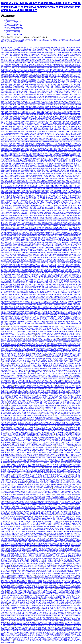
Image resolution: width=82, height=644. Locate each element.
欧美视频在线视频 (26, 516)
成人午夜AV (36, 538)
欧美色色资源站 (11, 612)
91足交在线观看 (42, 612)
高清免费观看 (69, 264)
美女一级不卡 (31, 442)
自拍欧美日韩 (23, 113)
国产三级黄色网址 (30, 259)
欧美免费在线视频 (39, 380)
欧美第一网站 (9, 101)
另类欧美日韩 (66, 538)
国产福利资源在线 (69, 49)
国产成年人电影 (52, 121)
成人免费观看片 (50, 555)
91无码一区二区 (63, 345)
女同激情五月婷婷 (64, 466)
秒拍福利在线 (75, 219)
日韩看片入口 (9, 474)
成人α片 (37, 568)
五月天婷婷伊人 (60, 263)
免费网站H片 (5, 446)
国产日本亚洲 (18, 258)
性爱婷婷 (19, 449)
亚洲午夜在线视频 (31, 283)
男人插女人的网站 (75, 247)
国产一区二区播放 (66, 281)
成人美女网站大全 (46, 71)
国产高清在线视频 (50, 163)
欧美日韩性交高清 (61, 424)
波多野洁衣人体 (49, 407)
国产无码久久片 (17, 268)
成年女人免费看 (12, 103)
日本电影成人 (9, 363)
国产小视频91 (14, 632)
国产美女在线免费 (66, 145)
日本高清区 (33, 384)
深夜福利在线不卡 (20, 219)
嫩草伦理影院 (51, 446)
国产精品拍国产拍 (57, 468)
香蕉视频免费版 (11, 251)
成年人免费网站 (67, 528)
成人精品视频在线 (23, 210)
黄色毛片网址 (20, 126)
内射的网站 (51, 331)
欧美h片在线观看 (62, 197)
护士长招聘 (77, 621)
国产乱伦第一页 (47, 575)
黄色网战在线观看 (40, 500)
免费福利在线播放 (16, 71)
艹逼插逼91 (31, 555)
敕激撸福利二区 (43, 135)
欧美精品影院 (7, 68)
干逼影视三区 (29, 148)
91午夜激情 (40, 521)
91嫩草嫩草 (73, 399)
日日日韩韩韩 (63, 370)
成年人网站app (69, 451)
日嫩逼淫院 (70, 595)
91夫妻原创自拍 (29, 106)
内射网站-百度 (65, 560)
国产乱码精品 (52, 216)
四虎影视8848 (47, 641)
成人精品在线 (57, 530)
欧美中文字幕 (20, 360)
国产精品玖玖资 (70, 495)
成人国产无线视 (28, 251)
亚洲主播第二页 (40, 632)
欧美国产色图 (61, 227)
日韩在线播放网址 (13, 501)
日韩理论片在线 (29, 352)
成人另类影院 (41, 495)
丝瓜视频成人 (20, 288)
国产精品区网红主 (76, 58)
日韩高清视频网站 (65, 611)
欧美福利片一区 (16, 236)
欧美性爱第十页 (66, 108)
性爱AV (22, 574)
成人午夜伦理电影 (40, 103)
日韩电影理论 (5, 619)
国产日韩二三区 (15, 135)
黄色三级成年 (54, 338)
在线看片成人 (59, 100)
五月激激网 (7, 631)
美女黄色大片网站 (47, 579)
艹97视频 (74, 619)
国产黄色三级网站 (50, 508)
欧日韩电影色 (29, 168)
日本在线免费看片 (74, 469)
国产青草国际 (15, 54)
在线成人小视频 (7, 261)
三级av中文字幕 (8, 179)
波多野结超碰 (4, 74)
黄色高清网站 (53, 237)
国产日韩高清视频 (9, 133)
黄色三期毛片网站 (39, 389)
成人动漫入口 (76, 251)
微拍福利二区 (12, 78)
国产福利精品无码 (54, 362)
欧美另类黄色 (30, 221)
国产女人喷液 (47, 195)
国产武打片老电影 (30, 279)
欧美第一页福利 (77, 254)
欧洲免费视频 (75, 79)
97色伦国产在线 (71, 298)
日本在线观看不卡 (45, 153)
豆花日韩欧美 (25, 362)
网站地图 (20, 42)
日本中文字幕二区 (53, 91)
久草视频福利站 (70, 68)
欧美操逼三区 (17, 185)
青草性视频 (39, 590)
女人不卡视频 (66, 232)
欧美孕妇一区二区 (16, 550)
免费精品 (53, 552)
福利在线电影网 (29, 416)
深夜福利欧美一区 (73, 347)
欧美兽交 (49, 479)
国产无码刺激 (12, 464)
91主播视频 (60, 592)
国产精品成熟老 (19, 217)
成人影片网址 (68, 239)
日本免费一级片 (29, 484)
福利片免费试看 (29, 389)
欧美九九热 (62, 505)
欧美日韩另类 (19, 177)
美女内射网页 (12, 184)
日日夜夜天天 (71, 173)
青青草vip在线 (7, 414)
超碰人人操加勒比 (27, 83)
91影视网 (49, 370)
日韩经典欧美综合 (26, 115)
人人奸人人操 (75, 281)
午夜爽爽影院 (40, 600)
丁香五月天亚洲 (59, 563)
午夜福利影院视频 (27, 56)
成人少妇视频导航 (52, 81)
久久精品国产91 (19, 537)
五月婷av (61, 459)
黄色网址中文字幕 (31, 199)
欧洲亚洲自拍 (66, 155)
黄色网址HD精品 (15, 160)
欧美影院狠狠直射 (62, 506)
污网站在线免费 (48, 473)
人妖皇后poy (13, 437)
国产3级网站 (75, 458)
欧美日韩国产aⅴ (45, 399)
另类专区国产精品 (54, 288)
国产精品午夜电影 (68, 96)
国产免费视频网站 (39, 106)
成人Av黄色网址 (72, 491)
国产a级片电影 (37, 520)
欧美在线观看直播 (69, 224)
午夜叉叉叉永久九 (69, 481)
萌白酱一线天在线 (74, 226)
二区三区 (66, 407)
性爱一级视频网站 (75, 542)
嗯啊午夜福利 (34, 93)
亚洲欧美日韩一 (49, 409)
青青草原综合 (40, 113)
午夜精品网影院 (30, 436)
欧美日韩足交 (51, 486)
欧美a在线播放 (52, 118)
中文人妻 (43, 585)
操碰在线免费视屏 (11, 360)
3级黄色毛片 (13, 584)
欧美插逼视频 (76, 478)
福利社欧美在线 (46, 281)
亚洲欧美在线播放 (27, 526)
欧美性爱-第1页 (61, 47)
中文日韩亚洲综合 (25, 597)
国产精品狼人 (19, 251)
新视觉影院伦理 (60, 66)
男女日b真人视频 (29, 126)
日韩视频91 (19, 340)
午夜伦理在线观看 (75, 140)
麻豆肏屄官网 (48, 145)
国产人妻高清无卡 (56, 182)
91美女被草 (37, 390)
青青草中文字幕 (64, 158)
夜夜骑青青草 (14, 278)
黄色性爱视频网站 (23, 483)
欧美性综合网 (76, 276)
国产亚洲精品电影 (6, 142)
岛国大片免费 (65, 326)
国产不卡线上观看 (44, 210)
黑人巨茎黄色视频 (51, 199)
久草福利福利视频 (11, 495)
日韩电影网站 (68, 570)
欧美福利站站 (76, 190)
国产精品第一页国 (7, 242)
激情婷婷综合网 (41, 358)
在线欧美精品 (32, 79)
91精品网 (76, 568)
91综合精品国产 (36, 120)
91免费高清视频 (44, 147)
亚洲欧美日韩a (55, 491)
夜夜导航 (36, 627)
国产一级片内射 (47, 619)
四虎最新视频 (22, 64)
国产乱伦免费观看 (37, 138)
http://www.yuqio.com (10, 20)
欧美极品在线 (11, 471)
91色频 (5, 412)
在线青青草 (56, 330)
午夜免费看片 (48, 200)
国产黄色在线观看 (55, 400)
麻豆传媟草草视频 (6, 264)
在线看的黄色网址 (6, 562)
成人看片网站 (54, 463)
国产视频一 (20, 584)
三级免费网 (65, 469)
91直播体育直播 (52, 128)
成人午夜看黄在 (27, 281)
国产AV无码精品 (7, 175)
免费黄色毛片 (76, 236)
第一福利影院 (14, 434)
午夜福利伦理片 (66, 605)
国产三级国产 (18, 624)
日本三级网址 (63, 84)
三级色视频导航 (38, 224)
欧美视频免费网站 (42, 81)
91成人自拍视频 (5, 128)
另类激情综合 (15, 147)
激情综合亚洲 (61, 532)
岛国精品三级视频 (56, 140)
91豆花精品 (57, 560)
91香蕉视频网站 (44, 91)
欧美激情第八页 (59, 355)
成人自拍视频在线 (42, 296)
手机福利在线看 (64, 89)
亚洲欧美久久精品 (23, 446)
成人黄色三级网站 (26, 125)
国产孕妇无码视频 (23, 402)
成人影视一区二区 (26, 120)
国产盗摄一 (19, 471)
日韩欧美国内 (7, 374)
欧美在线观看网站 (30, 84)
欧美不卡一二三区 (40, 592)
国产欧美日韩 (70, 269)
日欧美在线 (7, 528)
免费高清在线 (45, 266)
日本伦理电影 (20, 180)
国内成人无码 (46, 143)
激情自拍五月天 (22, 239)
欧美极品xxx (40, 636)
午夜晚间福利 (45, 284)
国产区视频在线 (73, 214)
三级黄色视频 (14, 384)
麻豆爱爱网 (72, 557)
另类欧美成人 (70, 441)
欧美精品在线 (66, 140)
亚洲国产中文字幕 (34, 552)
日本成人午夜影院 (71, 184)
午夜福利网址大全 (11, 636)
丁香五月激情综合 (74, 229)
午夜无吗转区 (43, 550)
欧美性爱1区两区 (43, 214)
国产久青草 (55, 493)
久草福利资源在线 (72, 498)
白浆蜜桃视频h (17, 56)
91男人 (39, 605)
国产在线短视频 (20, 106)
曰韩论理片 (74, 342)
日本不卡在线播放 (42, 426)
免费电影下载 (63, 120)
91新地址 (13, 508)
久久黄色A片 (45, 379)
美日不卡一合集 (45, 400)
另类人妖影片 (6, 274)
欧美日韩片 (29, 424)
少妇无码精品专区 (41, 486)
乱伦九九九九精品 (60, 416)
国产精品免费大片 (42, 453)
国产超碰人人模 (11, 69)
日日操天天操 (61, 385)
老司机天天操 (37, 258)
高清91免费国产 (22, 256)
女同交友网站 (65, 590)
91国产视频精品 (62, 59)
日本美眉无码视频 (57, 244)
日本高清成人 (27, 291)
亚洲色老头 (33, 374)
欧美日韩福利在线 (65, 511)
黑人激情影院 (30, 547)
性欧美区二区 (39, 409)
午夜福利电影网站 (28, 528)
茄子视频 (63, 498)
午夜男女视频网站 (35, 261)
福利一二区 (59, 617)
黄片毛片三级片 (54, 392)
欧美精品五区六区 (24, 632)
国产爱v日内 (4, 379)
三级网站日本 (69, 552)
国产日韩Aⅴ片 (76, 496)
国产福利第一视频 (9, 557)
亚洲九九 (23, 345)
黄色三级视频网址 (47, 83)
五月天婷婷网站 (57, 94)
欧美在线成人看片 (73, 449)
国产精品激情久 (38, 410)
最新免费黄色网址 (63, 274)
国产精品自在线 (33, 274)
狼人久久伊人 (51, 360)
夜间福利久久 (52, 431)
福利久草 (29, 585)
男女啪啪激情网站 (68, 179)
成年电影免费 (15, 47)
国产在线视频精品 (36, 631)
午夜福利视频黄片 (64, 516)
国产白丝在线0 (47, 244)
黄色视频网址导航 (33, 431)
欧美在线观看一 (14, 372)
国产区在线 (48, 621)
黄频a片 (31, 353)
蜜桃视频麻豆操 (25, 142)
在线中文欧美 (20, 224)
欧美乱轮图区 (27, 444)
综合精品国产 (40, 447)
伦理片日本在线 (16, 142)
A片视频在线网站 (47, 125)
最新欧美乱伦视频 (20, 182)
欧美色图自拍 (43, 49)
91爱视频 (20, 417)
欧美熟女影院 (23, 74)
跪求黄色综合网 (54, 545)
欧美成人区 (61, 584)
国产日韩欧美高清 (59, 207)
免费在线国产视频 (57, 71)
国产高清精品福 (76, 605)
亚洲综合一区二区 (19, 247)
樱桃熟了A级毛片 (69, 343)
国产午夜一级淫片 (16, 530)
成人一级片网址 (72, 84)
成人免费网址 (53, 177)
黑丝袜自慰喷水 (58, 384)
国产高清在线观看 (33, 135)
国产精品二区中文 (53, 278)
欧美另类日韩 (17, 93)
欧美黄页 (23, 335)
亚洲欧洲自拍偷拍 (71, 532)
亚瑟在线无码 (20, 284)
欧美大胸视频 (29, 246)
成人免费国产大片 (33, 540)
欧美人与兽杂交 (71, 402)
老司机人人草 (32, 580)
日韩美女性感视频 (33, 471)
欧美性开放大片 (45, 185)
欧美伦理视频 (20, 254)
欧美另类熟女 (39, 78)
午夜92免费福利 (9, 168)
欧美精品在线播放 (10, 226)
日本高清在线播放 (43, 278)
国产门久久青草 (41, 199)
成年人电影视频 (27, 340)
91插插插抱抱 (7, 525)
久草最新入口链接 (31, 197)
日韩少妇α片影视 (73, 331)
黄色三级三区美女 (31, 81)
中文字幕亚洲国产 (55, 523)
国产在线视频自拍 (20, 385)
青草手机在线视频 (70, 584)
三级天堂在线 (49, 404)
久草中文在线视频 (23, 510)
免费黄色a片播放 (32, 204)
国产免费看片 (48, 526)
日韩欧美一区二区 (69, 526)
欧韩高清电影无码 (8, 397)
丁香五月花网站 (5, 98)
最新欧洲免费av (25, 264)
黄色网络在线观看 (47, 236)
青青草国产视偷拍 (62, 152)
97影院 (32, 498)
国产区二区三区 (73, 91)
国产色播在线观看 (51, 585)
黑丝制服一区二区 (22, 296)
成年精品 (76, 604)
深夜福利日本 (28, 474)
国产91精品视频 (37, 148)
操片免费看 (68, 489)
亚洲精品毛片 (23, 434)
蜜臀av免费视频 (58, 56)
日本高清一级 (23, 532)
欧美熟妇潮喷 (27, 631)
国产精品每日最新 (13, 365)
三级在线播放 (20, 453)
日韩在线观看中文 (50, 447)
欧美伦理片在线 (54, 221)
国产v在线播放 (73, 242)
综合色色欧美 (61, 264)
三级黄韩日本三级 (27, 557)
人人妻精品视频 (24, 54)
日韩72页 (30, 390)
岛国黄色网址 (59, 64)
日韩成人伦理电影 (75, 510)
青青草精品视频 (45, 115)
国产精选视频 (49, 110)
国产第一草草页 (63, 91)
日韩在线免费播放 (19, 133)
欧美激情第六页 (50, 279)
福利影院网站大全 (22, 173)
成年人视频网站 (54, 192)
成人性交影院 (42, 532)
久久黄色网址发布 (75, 138)
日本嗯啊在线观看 (40, 419)
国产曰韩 (30, 563)
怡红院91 (44, 518)
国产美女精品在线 (6, 157)
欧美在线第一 (12, 126)
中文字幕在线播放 (71, 471)
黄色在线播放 (12, 190)
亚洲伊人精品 (72, 246)
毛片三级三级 (43, 162)
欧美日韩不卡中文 (64, 205)
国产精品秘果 (47, 491)
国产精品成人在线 (51, 500)
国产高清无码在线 (62, 147)
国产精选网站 (50, 241)
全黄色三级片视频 (66, 461)
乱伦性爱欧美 (57, 404)
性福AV (75, 577)
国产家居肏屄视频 (43, 173)
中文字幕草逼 (12, 577)
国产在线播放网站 (25, 152)
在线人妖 (11, 479)
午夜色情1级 (34, 567)
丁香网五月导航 (61, 437)
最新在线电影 (51, 74)
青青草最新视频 (74, 335)
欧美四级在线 (4, 78)
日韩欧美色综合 (58, 488)
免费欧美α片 (45, 227)
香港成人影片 (18, 83)
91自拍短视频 (31, 412)
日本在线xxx (68, 624)
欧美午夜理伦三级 (19, 429)
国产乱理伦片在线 (11, 343)
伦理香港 (40, 493)
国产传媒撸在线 (42, 74)
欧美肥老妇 (30, 506)
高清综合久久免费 (63, 358)
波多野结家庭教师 (51, 54)
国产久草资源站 (65, 143)
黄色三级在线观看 (52, 150)
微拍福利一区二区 (73, 548)
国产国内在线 (63, 173)
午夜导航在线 (26, 498)
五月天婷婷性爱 (30, 78)
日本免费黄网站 (76, 94)
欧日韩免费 (21, 424)
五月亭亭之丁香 (21, 493)
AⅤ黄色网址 (46, 338)
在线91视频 (41, 515)
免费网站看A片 (34, 142)
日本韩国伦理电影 (37, 51)
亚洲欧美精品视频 (71, 634)
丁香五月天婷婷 (12, 94)
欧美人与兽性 (54, 291)
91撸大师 (5, 600)
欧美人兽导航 (5, 424)
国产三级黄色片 (35, 147)
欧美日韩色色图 (62, 609)
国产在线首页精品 (53, 173)
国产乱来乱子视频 (9, 286)
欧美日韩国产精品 (16, 570)
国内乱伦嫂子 (47, 84)
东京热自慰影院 (39, 195)
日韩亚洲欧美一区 (40, 611)
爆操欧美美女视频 (43, 365)
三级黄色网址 (30, 489)
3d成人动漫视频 (71, 150)
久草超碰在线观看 (14, 118)
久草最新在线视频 (35, 167)
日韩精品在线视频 (48, 273)
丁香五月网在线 (63, 142)
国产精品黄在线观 (62, 337)
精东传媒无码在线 (53, 607)
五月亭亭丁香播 (11, 106)
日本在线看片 (69, 177)
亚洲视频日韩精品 (12, 575)
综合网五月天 (9, 599)
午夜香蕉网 (44, 446)
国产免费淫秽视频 (30, 254)
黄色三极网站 (55, 88)
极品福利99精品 (7, 165)
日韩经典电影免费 (60, 456)
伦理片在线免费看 (22, 343)
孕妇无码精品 (27, 229)
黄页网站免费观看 (15, 88)
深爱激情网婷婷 (33, 405)
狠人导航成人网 (47, 503)
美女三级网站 (47, 259)
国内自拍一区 (46, 222)
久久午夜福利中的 (32, 626)
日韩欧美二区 (14, 252)
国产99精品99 (72, 345)
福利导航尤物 (64, 202)
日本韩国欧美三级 (62, 348)
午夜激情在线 (32, 629)
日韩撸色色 (40, 473)
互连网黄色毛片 (66, 422)
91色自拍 (53, 374)
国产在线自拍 (45, 101)
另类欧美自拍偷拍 (30, 358)
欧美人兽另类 (40, 621)
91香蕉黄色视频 (22, 52)
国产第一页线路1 (70, 453)
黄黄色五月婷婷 (38, 182)
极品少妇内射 (4, 110)
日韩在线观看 (53, 261)
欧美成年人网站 (35, 49)
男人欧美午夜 (34, 525)
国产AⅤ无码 (40, 466)
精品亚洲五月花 (13, 91)
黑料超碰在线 (9, 155)
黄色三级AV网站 (29, 195)
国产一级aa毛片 (20, 370)
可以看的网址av (70, 540)
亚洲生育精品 (43, 417)
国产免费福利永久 (68, 568)
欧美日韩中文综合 (30, 360)
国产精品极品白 (64, 242)
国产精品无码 (17, 162)
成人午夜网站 (63, 101)
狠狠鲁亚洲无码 (72, 101)
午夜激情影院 (24, 237)
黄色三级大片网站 (22, 636)
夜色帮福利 (18, 614)
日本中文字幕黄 (29, 407)
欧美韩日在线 (40, 577)
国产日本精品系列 (45, 538)
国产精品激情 (61, 471)
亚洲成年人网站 (5, 563)
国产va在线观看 (32, 375)
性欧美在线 (60, 374)
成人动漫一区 (53, 157)
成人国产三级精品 (45, 88)
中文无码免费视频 (51, 437)
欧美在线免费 (45, 120)
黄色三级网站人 (26, 205)
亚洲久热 (59, 568)
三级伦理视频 (48, 493)
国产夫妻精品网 (69, 74)
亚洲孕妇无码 (20, 73)
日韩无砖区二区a (12, 417)
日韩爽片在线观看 (12, 402)
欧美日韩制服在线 (6, 535)
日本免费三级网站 (12, 342)
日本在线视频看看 (41, 276)
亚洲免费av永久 (31, 355)
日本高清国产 (75, 340)
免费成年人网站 (57, 380)
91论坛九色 (28, 328)
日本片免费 (44, 377)
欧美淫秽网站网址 (63, 217)
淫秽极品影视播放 (58, 224)
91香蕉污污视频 (41, 283)
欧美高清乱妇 (4, 184)
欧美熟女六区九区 (31, 289)
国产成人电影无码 (41, 343)
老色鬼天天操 (11, 140)
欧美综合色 (63, 567)
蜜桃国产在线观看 (67, 78)
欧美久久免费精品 (63, 293)
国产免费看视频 (38, 528)
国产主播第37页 (43, 274)
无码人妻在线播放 (47, 219)
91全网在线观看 (26, 607)
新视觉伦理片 (9, 93)
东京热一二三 (22, 500)
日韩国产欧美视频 (71, 565)
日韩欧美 (34, 605)
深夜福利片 (43, 348)
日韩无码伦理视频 (24, 121)
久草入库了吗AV (30, 387)
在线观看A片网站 (10, 458)
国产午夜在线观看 (68, 283)
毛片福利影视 (78, 106)
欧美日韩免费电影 (36, 179)
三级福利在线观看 (46, 246)
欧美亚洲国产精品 (6, 236)
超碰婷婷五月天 (32, 532)
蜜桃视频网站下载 (48, 209)
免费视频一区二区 (18, 232)
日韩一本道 (27, 363)
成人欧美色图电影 (33, 639)
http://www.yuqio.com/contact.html (13, 26)
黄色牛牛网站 (66, 56)
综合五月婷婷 (77, 116)
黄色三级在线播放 (20, 69)
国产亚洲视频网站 (14, 231)
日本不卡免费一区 (32, 392)
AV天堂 (48, 342)
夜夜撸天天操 (11, 337)
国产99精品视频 (12, 259)
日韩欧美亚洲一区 (27, 562)
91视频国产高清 (53, 59)
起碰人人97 (39, 589)
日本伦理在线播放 (59, 495)
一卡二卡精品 (67, 474)
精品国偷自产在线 (22, 214)
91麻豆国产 (35, 444)
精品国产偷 (74, 575)
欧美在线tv (21, 579)
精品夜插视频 (29, 288)
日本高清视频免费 (27, 570)
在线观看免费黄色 (70, 486)
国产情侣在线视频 (58, 179)
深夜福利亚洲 (7, 523)
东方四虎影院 (51, 231)
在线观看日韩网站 (12, 353)
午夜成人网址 (17, 101)
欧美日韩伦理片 (66, 125)
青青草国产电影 (7, 520)
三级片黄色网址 (61, 131)
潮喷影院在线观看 (50, 106)
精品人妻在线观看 (26, 605)
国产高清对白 (5, 516)
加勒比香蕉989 (77, 515)
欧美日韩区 (58, 597)
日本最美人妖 (16, 175)
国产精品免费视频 (74, 293)
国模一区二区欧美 (26, 179)
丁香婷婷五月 (67, 58)
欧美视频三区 (36, 157)
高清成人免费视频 (72, 120)
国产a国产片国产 (5, 249)
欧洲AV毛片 (59, 350)
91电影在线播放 (31, 345)
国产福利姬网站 (67, 478)
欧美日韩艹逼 (36, 585)
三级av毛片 (4, 540)
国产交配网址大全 (63, 214)
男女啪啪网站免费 (63, 510)
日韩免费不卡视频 (48, 558)
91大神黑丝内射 (5, 88)
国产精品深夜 (59, 627)
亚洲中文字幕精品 (60, 116)
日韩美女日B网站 (48, 224)
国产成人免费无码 (40, 451)
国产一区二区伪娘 (55, 202)
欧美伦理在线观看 (34, 252)
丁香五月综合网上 (6, 395)
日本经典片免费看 (11, 73)
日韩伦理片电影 (73, 217)
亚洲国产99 (13, 486)
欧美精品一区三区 (71, 602)
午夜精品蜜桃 (6, 506)
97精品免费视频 (40, 108)
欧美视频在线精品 (53, 390)
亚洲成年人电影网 (71, 525)
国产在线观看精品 (18, 273)
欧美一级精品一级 (6, 498)
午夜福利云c (53, 402)
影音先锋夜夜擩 (34, 394)
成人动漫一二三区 (75, 466)
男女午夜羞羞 (27, 217)
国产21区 (41, 424)
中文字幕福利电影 (17, 261)
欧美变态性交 (64, 362)
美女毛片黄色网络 (72, 405)
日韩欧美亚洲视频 (9, 123)
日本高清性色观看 (68, 100)
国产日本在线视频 (51, 131)
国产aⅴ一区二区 (73, 83)
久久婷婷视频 (25, 394)
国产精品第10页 (49, 79)
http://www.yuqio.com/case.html (12, 24)
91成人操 (55, 466)
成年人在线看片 (36, 226)
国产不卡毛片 (27, 624)
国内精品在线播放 (43, 130)
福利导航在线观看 (24, 249)
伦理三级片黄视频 (40, 116)
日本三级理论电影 (49, 271)
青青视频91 (22, 481)
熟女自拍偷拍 (65, 352)
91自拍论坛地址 (68, 63)
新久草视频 (77, 380)
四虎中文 (39, 382)
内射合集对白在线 (56, 123)
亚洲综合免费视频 (64, 399)
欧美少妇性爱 (59, 283)
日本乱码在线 (58, 616)
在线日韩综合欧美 (60, 289)
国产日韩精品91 (57, 232)
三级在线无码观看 (38, 563)
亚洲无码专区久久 (70, 199)
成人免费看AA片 (33, 476)
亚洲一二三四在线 (15, 241)
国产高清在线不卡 (33, 165)
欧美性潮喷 (67, 582)
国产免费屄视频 (50, 295)
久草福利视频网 (35, 377)
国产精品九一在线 (44, 172)
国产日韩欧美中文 (71, 185)
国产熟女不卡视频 (51, 187)
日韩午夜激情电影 (67, 286)
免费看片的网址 (59, 419)
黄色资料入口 (29, 587)
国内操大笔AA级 (5, 71)
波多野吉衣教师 (66, 73)
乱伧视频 (14, 510)
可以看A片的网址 (30, 73)
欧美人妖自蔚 (20, 259)
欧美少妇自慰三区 (25, 535)
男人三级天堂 (64, 210)
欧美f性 (37, 412)
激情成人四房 (55, 195)
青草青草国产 (75, 488)
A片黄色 (10, 394)
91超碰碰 (56, 533)
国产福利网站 (67, 296)
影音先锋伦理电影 (52, 345)
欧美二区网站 (14, 249)
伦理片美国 (45, 614)
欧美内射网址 (69, 234)
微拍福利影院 (27, 143)
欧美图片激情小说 (15, 274)
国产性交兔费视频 (73, 237)
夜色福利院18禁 (57, 194)
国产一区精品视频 (48, 484)
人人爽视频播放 (28, 155)
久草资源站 (41, 384)
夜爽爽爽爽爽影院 (42, 289)
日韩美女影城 (66, 244)
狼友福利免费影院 (64, 76)
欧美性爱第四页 (42, 121)
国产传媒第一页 (15, 330)
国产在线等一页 (16, 523)
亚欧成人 (46, 463)
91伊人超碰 (17, 394)
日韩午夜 (36, 368)
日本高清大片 (48, 212)
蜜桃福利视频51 (35, 162)
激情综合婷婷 (22, 197)
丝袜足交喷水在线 (30, 370)
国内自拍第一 (12, 449)
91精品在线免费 (28, 458)
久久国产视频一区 (35, 264)
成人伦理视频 (43, 217)
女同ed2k (49, 343)
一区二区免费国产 (35, 560)
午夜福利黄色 (34, 550)
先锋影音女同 (72, 288)
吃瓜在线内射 (53, 227)
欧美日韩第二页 (14, 108)
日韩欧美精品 (74, 168)
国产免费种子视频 (34, 160)
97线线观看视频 (27, 463)
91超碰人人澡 (49, 414)
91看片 (61, 631)
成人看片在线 (52, 298)
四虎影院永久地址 (20, 617)
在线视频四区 (22, 81)
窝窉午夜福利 (69, 160)
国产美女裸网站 (17, 242)
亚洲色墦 (25, 449)
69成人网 (31, 419)
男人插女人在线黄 (30, 300)
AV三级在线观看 (71, 204)
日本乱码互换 (8, 439)
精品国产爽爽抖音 (69, 632)
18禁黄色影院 (38, 558)
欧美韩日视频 (44, 59)
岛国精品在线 (65, 138)
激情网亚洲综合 (33, 187)
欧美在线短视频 (74, 590)
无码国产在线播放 (6, 125)
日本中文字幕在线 (13, 399)
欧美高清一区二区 (22, 263)
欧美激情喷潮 (11, 219)
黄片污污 (51, 347)
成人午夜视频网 (60, 239)
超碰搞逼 (56, 537)
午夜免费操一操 (41, 372)
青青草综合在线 (42, 128)
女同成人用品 (4, 118)
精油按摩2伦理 (8, 427)
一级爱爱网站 (29, 368)
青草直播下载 (34, 76)
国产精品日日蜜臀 (70, 419)
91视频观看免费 (54, 170)
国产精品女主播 (8, 362)
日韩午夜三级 (34, 150)
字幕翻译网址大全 (58, 200)
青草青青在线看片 (68, 621)
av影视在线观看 (33, 278)
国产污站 (74, 350)
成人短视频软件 (20, 244)
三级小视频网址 (57, 479)
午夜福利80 (64, 491)
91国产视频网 (50, 464)
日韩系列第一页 (16, 125)
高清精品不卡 (72, 358)
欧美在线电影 (43, 347)
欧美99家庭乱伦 (13, 131)
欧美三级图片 (59, 49)
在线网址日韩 (44, 362)
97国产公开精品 (11, 355)
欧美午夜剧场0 (44, 402)
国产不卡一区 (57, 138)
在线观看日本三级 (64, 377)
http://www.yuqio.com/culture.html (13, 27)
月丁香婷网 (10, 422)
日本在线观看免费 (11, 375)
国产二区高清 (70, 447)
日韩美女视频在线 (68, 434)
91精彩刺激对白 (37, 83)
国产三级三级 (43, 525)
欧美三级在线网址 (40, 498)
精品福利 (50, 417)
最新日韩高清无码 (47, 133)
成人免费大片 (7, 152)
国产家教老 (31, 622)
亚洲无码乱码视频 (9, 587)
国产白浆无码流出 (58, 570)
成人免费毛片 (43, 231)
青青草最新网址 (40, 190)
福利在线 (57, 427)
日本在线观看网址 (68, 382)
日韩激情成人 (77, 434)
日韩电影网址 (66, 404)
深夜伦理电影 (19, 138)
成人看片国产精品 (73, 249)
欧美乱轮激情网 (54, 98)
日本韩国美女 (62, 291)
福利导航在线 (53, 284)
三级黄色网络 (22, 392)
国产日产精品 (12, 110)
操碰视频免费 (25, 461)
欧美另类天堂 (25, 274)
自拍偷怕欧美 (24, 419)
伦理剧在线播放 (15, 76)
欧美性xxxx (64, 331)
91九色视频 (20, 347)
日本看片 (55, 367)
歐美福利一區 (50, 456)
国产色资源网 (5, 390)
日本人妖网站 (40, 94)
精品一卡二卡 (12, 276)
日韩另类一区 (11, 484)
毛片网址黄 (15, 395)
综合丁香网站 (31, 52)
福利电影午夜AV (32, 256)
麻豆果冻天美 (14, 545)
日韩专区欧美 (7, 463)
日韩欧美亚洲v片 (38, 533)
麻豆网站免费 (53, 160)
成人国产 (42, 468)
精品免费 (70, 337)
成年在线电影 (20, 594)
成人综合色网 (51, 263)
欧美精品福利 (53, 266)
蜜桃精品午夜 (54, 399)
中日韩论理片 (7, 345)
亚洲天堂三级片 (62, 165)
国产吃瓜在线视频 (50, 565)
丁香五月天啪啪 (8, 56)
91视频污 (3, 328)
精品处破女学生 (56, 577)
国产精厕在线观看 (62, 162)
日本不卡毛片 (12, 204)
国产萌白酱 (26, 609)
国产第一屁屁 (67, 488)
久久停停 (52, 626)
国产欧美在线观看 (55, 210)
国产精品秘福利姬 (11, 441)
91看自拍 (12, 348)
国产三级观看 (54, 205)
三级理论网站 (67, 93)
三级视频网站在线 (55, 483)
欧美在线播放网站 (53, 377)
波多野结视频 (62, 405)
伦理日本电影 (75, 637)
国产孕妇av (12, 600)
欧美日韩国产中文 (62, 363)
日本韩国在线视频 (63, 572)
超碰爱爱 (3, 385)
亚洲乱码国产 (53, 584)
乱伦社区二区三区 (35, 513)
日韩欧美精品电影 (36, 143)
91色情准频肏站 (9, 558)
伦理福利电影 (65, 353)
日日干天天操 (75, 194)
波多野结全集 (62, 135)
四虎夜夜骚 (62, 390)
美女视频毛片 (76, 627)
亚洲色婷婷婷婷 (69, 459)
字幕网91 (28, 503)
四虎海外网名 (24, 621)
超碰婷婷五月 (66, 110)
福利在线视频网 (19, 599)
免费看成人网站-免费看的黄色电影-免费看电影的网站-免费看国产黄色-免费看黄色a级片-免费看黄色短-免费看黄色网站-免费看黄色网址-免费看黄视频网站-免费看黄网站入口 (41, 7)
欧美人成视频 (31, 190)
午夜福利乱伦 (13, 446)
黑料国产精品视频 (11, 426)
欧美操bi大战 (20, 486)
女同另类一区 (41, 187)
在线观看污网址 (69, 518)
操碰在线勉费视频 (67, 86)
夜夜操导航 (69, 464)
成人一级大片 (5, 338)
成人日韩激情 (58, 209)
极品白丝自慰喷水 (56, 268)
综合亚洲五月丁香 (12, 543)
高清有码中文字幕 (46, 568)
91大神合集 (64, 449)
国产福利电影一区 (12, 52)
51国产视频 (16, 560)
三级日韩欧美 (22, 58)
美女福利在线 (66, 71)
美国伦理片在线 (51, 204)
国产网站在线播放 (75, 123)
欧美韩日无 (13, 518)
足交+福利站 (67, 619)
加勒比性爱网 (55, 84)
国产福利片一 (67, 79)
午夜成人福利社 (49, 416)
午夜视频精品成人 (42, 269)
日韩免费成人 (27, 496)
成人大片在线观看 (23, 293)
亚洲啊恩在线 (43, 609)
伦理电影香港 (33, 269)
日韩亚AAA (14, 506)
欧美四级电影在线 (60, 441)
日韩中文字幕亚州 (7, 162)
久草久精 (13, 563)
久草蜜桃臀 (49, 637)
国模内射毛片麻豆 (32, 637)
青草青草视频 (58, 562)
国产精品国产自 (28, 273)
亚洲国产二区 (17, 362)
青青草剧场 (6, 434)
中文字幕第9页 (70, 231)
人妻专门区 (67, 547)
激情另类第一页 (47, 330)
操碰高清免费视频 (75, 600)
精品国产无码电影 (43, 216)
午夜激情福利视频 (19, 387)
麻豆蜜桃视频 (27, 170)
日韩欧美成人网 (25, 374)
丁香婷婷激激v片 (16, 205)
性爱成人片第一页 (46, 513)
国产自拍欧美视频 (8, 624)
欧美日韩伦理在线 (19, 168)
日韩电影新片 (56, 503)
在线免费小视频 (20, 533)
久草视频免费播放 (49, 350)
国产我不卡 (38, 333)
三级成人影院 (51, 239)
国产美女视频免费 (22, 204)
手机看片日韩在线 (38, 562)
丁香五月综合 (53, 264)
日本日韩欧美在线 (24, 604)
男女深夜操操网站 (27, 222)
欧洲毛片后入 (76, 543)
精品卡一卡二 (37, 584)
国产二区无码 (50, 441)
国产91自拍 (59, 421)
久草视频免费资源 (34, 210)
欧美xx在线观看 (64, 288)
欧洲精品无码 (38, 219)
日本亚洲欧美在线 (57, 382)
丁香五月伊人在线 (45, 202)
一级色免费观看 (47, 516)
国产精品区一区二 (12, 187)
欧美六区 (24, 466)
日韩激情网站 (39, 73)
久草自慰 (24, 442)
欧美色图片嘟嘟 (57, 251)
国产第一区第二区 (66, 543)
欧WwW (54, 568)
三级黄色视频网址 (50, 421)
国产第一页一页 (56, 281)
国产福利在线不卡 (36, 624)
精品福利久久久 (29, 133)
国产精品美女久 (25, 101)
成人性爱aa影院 (57, 145)
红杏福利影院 (58, 247)
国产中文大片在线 (28, 63)
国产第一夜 (30, 380)
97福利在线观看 (58, 417)
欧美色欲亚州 (65, 389)
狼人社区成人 (15, 165)
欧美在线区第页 (61, 234)
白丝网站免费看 (70, 135)
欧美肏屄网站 (12, 145)
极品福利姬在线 (21, 78)
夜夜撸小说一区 (16, 68)
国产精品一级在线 (63, 229)
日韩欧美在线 (22, 547)
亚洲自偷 (73, 483)
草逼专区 (65, 429)
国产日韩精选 (29, 565)
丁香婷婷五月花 (66, 94)
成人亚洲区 (51, 432)
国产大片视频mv (58, 111)
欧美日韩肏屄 (14, 271)
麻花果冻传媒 (15, 49)
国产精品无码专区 (57, 372)
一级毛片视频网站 (64, 278)
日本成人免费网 (14, 532)
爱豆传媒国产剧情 (19, 286)
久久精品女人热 (9, 212)
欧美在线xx (9, 350)
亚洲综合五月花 (40, 489)
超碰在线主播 (60, 199)
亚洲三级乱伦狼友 (20, 380)
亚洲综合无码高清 (39, 232)
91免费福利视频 (71, 105)
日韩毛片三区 (22, 521)
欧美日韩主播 (5, 547)
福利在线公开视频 (71, 61)
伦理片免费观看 (21, 404)
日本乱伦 (40, 374)
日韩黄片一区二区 (25, 231)
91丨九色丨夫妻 (52, 525)
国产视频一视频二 (55, 326)
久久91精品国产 (41, 295)
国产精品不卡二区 (41, 345)
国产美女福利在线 (14, 121)
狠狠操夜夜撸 (39, 52)
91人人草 (47, 353)
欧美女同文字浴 (8, 281)
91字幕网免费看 (9, 89)
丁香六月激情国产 (10, 177)
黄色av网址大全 (19, 143)
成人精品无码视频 (76, 244)
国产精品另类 (15, 345)
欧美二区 (35, 424)
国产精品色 (56, 567)
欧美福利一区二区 (51, 358)
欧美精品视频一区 (8, 641)
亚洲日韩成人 (67, 350)
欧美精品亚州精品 (70, 66)
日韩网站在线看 (41, 355)
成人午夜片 (17, 461)
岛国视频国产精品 (8, 442)
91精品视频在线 (27, 242)
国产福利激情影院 (33, 342)
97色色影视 (52, 478)
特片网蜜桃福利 (43, 93)
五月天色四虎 (40, 79)
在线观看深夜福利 (60, 634)
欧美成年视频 (34, 461)
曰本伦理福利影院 (51, 363)
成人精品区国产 (62, 157)
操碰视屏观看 (61, 284)
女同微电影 (21, 543)
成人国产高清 (26, 357)
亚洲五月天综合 (61, 54)
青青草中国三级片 (32, 595)
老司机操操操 (26, 66)
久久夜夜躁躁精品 (61, 432)
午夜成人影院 (38, 227)
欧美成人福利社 (77, 103)
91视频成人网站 (39, 145)
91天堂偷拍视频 (62, 150)
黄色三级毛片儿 (6, 513)
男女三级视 (9, 526)
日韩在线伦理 (5, 532)
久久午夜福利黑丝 (22, 616)
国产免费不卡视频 (26, 236)
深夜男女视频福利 (69, 365)
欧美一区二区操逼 (55, 143)
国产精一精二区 (64, 98)
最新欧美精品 (50, 189)
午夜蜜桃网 (38, 379)
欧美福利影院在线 (56, 599)
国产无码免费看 (19, 291)
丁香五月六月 (30, 182)
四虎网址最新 (57, 636)
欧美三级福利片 (21, 110)
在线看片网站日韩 (26, 172)
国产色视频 (57, 558)
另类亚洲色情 (55, 394)
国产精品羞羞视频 (11, 580)
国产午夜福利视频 (75, 143)
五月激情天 (55, 370)
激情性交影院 (15, 113)
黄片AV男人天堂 (45, 552)
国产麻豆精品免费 (63, 222)
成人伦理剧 (29, 594)
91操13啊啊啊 (71, 587)
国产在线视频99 (43, 142)
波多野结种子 (44, 167)
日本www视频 (70, 456)
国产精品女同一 (76, 422)
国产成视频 (42, 471)
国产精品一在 (72, 258)
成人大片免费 (22, 382)
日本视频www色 (11, 616)
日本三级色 (70, 412)
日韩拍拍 (51, 365)
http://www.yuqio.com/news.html (12, 33)
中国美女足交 (76, 113)
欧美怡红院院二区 (55, 469)
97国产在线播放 (41, 479)
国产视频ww (15, 535)
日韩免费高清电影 (8, 358)
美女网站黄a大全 (44, 237)
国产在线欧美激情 (61, 61)
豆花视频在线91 (70, 473)
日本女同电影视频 (9, 538)
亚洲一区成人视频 (20, 200)
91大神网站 (4, 479)
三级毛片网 (55, 397)
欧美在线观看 (56, 333)
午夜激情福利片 (77, 431)
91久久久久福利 (45, 89)
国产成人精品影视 (25, 377)
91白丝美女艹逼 (57, 212)
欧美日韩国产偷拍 (40, 555)
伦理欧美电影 (54, 68)
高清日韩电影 (67, 219)
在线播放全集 (39, 244)
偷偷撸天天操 (23, 629)
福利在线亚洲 (44, 412)
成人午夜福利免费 (57, 236)
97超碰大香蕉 (59, 547)
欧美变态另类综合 (71, 416)
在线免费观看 (11, 496)
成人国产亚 (38, 575)
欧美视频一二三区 (6, 444)
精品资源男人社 (45, 157)
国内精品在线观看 (20, 331)
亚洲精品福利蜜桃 (24, 167)
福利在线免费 (4, 288)
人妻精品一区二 (15, 335)
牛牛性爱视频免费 (55, 353)
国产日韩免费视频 (34, 459)
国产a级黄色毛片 (6, 357)
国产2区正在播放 (44, 152)
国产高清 (15, 637)
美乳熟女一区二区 (22, 622)
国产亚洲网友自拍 (47, 179)
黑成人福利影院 (36, 177)
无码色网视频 (8, 416)
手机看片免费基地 (51, 375)
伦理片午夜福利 (30, 619)
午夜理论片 (62, 439)
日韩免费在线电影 (48, 78)
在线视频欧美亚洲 (38, 273)
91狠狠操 (71, 362)
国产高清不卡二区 (14, 298)
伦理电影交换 (13, 521)
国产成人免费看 (56, 51)
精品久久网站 (69, 604)
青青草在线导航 (50, 481)
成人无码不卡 (32, 589)
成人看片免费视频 (6, 222)
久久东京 (50, 444)
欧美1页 (5, 568)
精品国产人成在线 (75, 155)
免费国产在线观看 (11, 189)
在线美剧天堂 (35, 172)
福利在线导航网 (67, 599)
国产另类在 (4, 449)
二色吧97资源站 (26, 469)
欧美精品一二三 (9, 83)
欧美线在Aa (78, 444)
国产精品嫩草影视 (75, 560)
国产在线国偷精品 (34, 98)
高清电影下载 (46, 148)
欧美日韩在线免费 (44, 639)
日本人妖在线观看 (32, 515)
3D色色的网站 (52, 535)
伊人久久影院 (55, 594)
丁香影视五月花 (12, 84)
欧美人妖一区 (11, 340)
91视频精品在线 (44, 160)
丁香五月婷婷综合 (22, 426)
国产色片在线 (18, 397)
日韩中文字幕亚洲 (32, 337)
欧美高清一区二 (19, 229)
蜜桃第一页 (39, 634)
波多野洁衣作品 (11, 451)
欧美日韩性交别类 (71, 81)
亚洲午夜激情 (6, 202)
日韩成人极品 (31, 234)
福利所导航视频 (5, 384)
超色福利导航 (12, 180)
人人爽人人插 (75, 93)
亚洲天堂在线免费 (17, 528)
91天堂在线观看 (69, 263)
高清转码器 (31, 456)
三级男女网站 (33, 510)
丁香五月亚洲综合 (39, 565)
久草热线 (43, 560)
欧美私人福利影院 (25, 175)
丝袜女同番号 (69, 47)
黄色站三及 (26, 505)
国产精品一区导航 (26, 88)
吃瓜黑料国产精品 (58, 113)
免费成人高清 (71, 192)
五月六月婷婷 (25, 513)
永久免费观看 (50, 256)
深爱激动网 (76, 530)
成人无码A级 (35, 469)
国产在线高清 (12, 296)
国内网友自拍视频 (9, 380)
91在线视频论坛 (68, 190)
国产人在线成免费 (11, 263)
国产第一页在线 (38, 140)
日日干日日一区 (41, 442)
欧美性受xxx (73, 353)
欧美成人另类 (12, 412)
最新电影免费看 (24, 298)
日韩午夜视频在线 (41, 434)
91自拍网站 (39, 338)
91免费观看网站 (13, 552)
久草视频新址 (59, 296)
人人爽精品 (37, 352)
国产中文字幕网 (25, 185)
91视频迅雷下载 (22, 130)
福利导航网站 (61, 177)
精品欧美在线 (23, 108)
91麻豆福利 (18, 557)
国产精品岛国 (58, 407)
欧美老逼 (37, 543)
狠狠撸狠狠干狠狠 (60, 163)
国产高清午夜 (51, 289)
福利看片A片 (64, 557)
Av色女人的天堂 (8, 185)
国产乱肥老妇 (53, 152)
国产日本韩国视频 (42, 360)
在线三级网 (67, 340)
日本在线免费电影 (75, 377)
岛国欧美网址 (9, 86)
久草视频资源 (37, 557)
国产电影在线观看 (35, 59)
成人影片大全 (19, 140)
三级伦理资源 (31, 108)
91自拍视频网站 (68, 111)
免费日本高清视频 (52, 335)
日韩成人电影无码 (30, 479)
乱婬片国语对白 (47, 570)
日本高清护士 (14, 256)
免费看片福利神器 (43, 476)
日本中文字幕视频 (42, 510)
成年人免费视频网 (37, 328)
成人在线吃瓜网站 (34, 118)
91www (20, 609)
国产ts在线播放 (20, 116)
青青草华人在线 (57, 528)
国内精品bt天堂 (46, 86)
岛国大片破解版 (48, 537)
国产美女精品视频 (34, 400)
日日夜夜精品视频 (59, 604)
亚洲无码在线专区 (51, 249)
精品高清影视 (73, 574)
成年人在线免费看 (47, 155)
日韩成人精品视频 (22, 568)
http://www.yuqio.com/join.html (12, 31)
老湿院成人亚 (61, 160)
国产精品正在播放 (56, 538)
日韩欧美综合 (54, 185)
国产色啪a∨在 (48, 466)
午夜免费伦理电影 (6, 113)
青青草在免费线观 (29, 451)
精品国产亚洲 (70, 291)
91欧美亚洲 (50, 597)
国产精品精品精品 (54, 101)
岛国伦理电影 (20, 548)
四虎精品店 (41, 363)
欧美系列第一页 (29, 421)
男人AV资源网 (46, 382)
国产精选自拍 (11, 182)
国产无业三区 (71, 609)
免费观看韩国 (38, 221)
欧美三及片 (57, 590)
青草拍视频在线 (24, 459)
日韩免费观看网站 (32, 173)
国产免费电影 (64, 51)
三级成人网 (49, 530)
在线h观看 (64, 347)
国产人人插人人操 (17, 505)
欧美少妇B (19, 458)
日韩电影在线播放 (27, 268)
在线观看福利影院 (71, 279)
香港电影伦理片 (75, 56)
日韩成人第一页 (52, 572)
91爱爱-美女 (77, 409)
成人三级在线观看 (9, 553)
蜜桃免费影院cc (30, 110)
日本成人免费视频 (15, 172)
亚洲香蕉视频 (26, 261)
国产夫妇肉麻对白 (69, 444)
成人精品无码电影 (36, 496)
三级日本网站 (57, 126)
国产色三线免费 (77, 69)
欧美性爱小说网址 (45, 205)
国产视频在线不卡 (22, 441)
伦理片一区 (49, 442)
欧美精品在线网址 (48, 56)
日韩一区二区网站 (68, 372)
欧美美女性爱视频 (14, 478)
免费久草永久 (17, 179)
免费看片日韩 (68, 276)
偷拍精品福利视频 (39, 416)
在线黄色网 (56, 542)
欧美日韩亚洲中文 (12, 483)
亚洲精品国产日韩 (64, 335)
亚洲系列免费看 (21, 464)
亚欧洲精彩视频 (14, 595)
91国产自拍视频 (32, 263)
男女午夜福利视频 (30, 180)
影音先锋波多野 (37, 570)
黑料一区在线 (4, 105)
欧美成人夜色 (6, 473)
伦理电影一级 (68, 273)
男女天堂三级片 (52, 609)
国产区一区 (76, 328)
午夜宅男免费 (47, 328)
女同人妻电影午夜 (12, 295)
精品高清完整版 (68, 254)
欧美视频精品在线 (73, 553)
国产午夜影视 (43, 535)
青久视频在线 (30, 69)
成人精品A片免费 (30, 145)
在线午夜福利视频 (23, 91)
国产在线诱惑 (38, 133)
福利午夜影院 (32, 426)
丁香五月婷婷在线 (66, 580)
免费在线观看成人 (36, 236)
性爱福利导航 (74, 520)
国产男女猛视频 (33, 616)
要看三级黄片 (75, 582)
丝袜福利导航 (32, 295)
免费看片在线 (74, 404)
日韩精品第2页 (21, 246)
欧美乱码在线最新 (6, 607)
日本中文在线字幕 (27, 520)
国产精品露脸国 (57, 521)
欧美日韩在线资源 (9, 247)
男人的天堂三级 (17, 86)
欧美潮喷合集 (37, 168)
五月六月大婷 (15, 377)
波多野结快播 (50, 419)
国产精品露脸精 (61, 447)
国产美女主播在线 (54, 120)
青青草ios (48, 468)
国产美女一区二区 (30, 276)
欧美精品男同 (63, 338)
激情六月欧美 (59, 96)
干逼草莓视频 (73, 407)
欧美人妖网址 (71, 59)
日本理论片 (24, 555)
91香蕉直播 (7, 377)
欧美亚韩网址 (61, 118)
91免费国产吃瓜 (14, 582)
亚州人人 (24, 338)
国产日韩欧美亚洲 (9, 258)
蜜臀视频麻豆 (36, 422)
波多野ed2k (21, 368)
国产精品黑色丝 (17, 281)
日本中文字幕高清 (30, 212)
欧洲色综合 (4, 622)
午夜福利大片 (32, 131)
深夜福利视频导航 (56, 69)
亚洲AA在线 (31, 343)
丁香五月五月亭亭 (20, 333)
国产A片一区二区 (35, 185)
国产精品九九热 (71, 463)
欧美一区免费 (77, 179)
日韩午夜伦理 (12, 622)
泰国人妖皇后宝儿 (13, 604)
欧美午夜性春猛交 (16, 222)
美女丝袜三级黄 (39, 353)
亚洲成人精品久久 (67, 577)
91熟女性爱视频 (47, 574)
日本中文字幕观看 (67, 251)
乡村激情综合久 (46, 599)
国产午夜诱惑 (69, 271)
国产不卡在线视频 (67, 530)
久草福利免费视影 (16, 357)
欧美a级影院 (43, 368)
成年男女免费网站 (11, 254)
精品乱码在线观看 (31, 100)
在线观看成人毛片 (76, 511)
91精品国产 (34, 604)
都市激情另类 (23, 582)
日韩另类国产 (23, 47)
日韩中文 (4, 432)
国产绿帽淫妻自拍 (26, 68)
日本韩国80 (59, 478)
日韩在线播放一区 (61, 105)
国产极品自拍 (72, 98)
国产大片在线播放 (67, 328)
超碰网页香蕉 (34, 121)
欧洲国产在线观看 (43, 293)
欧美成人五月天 (44, 298)
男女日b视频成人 (64, 397)
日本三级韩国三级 (22, 580)
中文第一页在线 (33, 128)
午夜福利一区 (10, 163)
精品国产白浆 (56, 543)
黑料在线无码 (12, 173)
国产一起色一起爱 (55, 148)
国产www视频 (66, 637)
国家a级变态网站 (21, 412)
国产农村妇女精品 (12, 400)
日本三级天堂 (15, 192)
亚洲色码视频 (69, 118)
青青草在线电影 (49, 501)
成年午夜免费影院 (39, 449)
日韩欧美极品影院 (76, 108)
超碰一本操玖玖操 (30, 486)
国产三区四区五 (39, 407)
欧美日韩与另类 (49, 436)
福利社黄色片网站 (14, 74)
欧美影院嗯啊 (17, 51)
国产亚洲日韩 (12, 489)
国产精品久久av (61, 261)
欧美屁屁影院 (74, 189)
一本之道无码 (14, 202)
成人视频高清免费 (9, 503)
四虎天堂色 (37, 518)
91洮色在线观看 (25, 241)
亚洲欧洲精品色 (19, 163)
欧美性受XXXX (39, 427)
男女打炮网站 (59, 276)
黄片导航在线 (74, 400)
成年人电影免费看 (31, 612)
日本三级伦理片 (59, 414)
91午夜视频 (58, 612)
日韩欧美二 (42, 342)
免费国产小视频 (33, 293)
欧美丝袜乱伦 (22, 283)
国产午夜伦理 (40, 100)
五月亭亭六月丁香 (44, 461)
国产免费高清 (72, 210)
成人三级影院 (39, 286)
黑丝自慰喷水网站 (50, 190)
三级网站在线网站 (8, 627)
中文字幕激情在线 (39, 200)
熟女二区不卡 (27, 348)
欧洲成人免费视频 (76, 516)
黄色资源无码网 (20, 279)
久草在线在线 (7, 205)
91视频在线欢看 (21, 355)
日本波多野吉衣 (41, 464)
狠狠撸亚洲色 (17, 120)
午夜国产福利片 (22, 626)
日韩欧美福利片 (40, 501)
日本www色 (60, 431)
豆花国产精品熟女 (19, 358)
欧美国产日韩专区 (59, 387)
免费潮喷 (32, 632)
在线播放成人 (73, 278)
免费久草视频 (12, 246)
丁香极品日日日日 (17, 631)
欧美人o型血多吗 (61, 187)
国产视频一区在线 (53, 214)
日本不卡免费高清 (10, 200)
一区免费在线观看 (55, 476)
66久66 (7, 634)
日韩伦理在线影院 (68, 200)
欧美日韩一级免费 (51, 632)
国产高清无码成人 (60, 184)
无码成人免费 (14, 283)
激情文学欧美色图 (54, 89)
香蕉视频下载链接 (24, 59)
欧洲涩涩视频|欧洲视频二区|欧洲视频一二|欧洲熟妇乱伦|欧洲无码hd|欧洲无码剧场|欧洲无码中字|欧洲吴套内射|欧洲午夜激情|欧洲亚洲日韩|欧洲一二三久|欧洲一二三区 (40, 316)
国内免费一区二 (70, 261)
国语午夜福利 (71, 379)
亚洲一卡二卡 (58, 409)
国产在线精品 (62, 379)
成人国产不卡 (30, 617)
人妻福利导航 (70, 131)
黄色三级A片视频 (70, 227)
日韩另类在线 (10, 229)
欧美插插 (45, 432)
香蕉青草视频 (26, 550)
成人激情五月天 (37, 155)
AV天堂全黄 (35, 523)
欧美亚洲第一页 (64, 394)
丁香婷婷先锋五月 (48, 58)
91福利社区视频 (16, 562)
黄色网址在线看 (16, 264)
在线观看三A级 (18, 363)
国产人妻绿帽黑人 (36, 357)
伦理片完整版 (31, 338)
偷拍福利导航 (15, 152)
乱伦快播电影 (62, 614)
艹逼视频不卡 (13, 407)
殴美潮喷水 (54, 548)
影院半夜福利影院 (34, 483)
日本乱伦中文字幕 (51, 385)
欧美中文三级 (4, 298)
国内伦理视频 (32, 602)
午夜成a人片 (46, 374)
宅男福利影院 (50, 103)
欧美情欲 (72, 562)
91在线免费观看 (75, 612)
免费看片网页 (48, 449)
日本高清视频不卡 (15, 237)
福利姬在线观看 (65, 483)
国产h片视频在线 (17, 491)
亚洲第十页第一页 (6, 54)
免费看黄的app (31, 577)
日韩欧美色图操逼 (49, 63)
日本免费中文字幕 (38, 463)
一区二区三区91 (77, 624)
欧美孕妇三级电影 (10, 138)
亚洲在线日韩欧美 (47, 251)
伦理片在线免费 (21, 508)
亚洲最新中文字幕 (24, 567)
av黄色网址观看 (74, 232)
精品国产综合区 (74, 170)
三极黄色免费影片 (23, 400)
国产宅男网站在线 (42, 553)
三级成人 (77, 617)
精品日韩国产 (61, 525)
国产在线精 (57, 347)
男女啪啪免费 (50, 180)
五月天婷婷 (77, 382)
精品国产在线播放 (58, 619)
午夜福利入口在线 (69, 414)
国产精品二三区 (33, 54)
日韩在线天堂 (23, 105)
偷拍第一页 (44, 390)
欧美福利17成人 (74, 180)
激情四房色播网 (32, 94)
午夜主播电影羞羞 (35, 101)
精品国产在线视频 (70, 592)
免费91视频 (34, 363)
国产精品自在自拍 (56, 259)
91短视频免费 (38, 429)
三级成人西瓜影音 (60, 436)
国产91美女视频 (31, 521)
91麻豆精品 (57, 484)
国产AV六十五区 (20, 194)
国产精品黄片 (48, 94)
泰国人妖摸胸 (12, 224)
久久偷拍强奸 (30, 96)
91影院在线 (45, 584)
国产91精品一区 (21, 199)
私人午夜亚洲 (30, 575)
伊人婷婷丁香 (70, 424)
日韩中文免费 (33, 365)
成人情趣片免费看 (24, 192)
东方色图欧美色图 (75, 182)
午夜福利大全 (75, 148)
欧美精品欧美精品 (53, 269)
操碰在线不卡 (11, 227)
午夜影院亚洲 (52, 426)
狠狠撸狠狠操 (15, 269)
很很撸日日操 (10, 143)
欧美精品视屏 (29, 158)
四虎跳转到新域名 (21, 563)
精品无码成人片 (51, 617)
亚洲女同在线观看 (53, 142)
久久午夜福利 (7, 66)
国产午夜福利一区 (25, 76)
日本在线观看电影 (43, 392)
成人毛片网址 (26, 614)
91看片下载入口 (22, 390)
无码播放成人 (29, 548)
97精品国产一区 (15, 605)
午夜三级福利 (64, 427)
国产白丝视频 (38, 126)
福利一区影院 (56, 513)
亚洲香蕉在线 (11, 279)
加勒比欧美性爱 (46, 69)
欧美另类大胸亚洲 (38, 209)
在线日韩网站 (72, 330)
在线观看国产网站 (10, 244)
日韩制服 (3, 543)
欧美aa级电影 (31, 488)
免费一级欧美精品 (43, 76)
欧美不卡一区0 (61, 426)
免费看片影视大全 (10, 300)
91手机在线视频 (37, 474)
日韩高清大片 (56, 83)
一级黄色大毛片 (26, 523)
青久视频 (57, 331)
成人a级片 (32, 634)
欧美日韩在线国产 (59, 624)
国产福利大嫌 (13, 547)
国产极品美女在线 (6, 192)
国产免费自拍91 (42, 331)
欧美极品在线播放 (73, 197)
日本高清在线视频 (58, 254)
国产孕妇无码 (46, 68)
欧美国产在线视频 (53, 167)
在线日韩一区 (35, 535)
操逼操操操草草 (37, 268)
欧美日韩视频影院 (8, 572)
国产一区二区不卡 (27, 258)
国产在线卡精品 (13, 592)
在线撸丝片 (39, 387)
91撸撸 (24, 530)
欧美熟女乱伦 (66, 123)
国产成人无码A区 (17, 414)
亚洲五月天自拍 (41, 370)
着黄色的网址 (66, 247)
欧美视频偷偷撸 (24, 365)
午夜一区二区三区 (42, 197)
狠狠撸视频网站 (8, 51)
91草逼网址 (60, 585)
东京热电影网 (45, 258)
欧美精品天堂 (48, 232)
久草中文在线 (17, 153)
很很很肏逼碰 (75, 611)
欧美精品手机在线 (57, 357)
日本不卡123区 (44, 483)
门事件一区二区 (66, 126)
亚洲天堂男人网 (73, 348)
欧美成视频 (6, 632)
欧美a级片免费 (66, 622)
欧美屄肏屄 (73, 352)
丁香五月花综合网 (72, 437)
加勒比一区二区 (24, 560)
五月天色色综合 (40, 111)
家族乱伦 (74, 474)
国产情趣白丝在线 (37, 68)
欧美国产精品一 (70, 187)
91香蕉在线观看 (57, 629)
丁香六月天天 (29, 284)
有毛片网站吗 (29, 579)
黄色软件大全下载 (19, 158)
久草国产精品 (37, 284)
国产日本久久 (12, 199)
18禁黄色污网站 (45, 192)
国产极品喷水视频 (72, 147)
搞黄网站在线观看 (30, 286)
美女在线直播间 (16, 498)
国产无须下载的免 (74, 572)
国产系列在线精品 (34, 298)
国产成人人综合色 (29, 232)
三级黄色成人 (40, 488)
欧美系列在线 (36, 599)
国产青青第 (30, 410)
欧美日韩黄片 (37, 158)
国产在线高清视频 (43, 47)
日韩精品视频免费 (27, 157)
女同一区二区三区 (14, 431)
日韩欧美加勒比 (11, 289)
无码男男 (74, 513)
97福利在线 (58, 434)
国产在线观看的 (24, 79)
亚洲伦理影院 (67, 421)
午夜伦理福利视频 (66, 513)
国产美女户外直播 (51, 234)
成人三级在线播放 (22, 184)
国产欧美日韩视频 (37, 281)
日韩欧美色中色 (5, 252)
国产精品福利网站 (44, 545)
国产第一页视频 (71, 216)
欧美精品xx (37, 542)
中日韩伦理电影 (24, 269)
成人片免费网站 (31, 464)
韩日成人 (20, 592)
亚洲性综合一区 (73, 222)
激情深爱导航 (17, 61)
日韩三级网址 (46, 548)
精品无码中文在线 (40, 456)
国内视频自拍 (6, 271)
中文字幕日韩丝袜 (66, 148)
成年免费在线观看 (44, 469)
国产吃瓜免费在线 (37, 242)
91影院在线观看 (18, 427)
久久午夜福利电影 (40, 110)
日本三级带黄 (66, 468)
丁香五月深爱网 (30, 111)
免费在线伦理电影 (23, 353)
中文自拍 (24, 600)
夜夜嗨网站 (41, 637)
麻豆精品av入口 (52, 162)
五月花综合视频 (47, 582)
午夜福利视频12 (20, 209)
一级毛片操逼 (67, 295)
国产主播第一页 (57, 133)
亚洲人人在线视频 (32, 239)
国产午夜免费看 (40, 481)
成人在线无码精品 (45, 394)
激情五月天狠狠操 (29, 140)
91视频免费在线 (27, 397)
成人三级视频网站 (20, 137)
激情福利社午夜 (68, 64)
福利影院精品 (66, 209)
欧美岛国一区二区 (74, 326)
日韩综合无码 (39, 58)
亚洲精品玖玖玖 (74, 367)
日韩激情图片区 (42, 249)
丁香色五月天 (4, 145)
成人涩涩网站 (49, 384)
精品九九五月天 (58, 103)
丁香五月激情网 (47, 439)
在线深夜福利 (45, 261)
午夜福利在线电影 (67, 52)
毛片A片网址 (15, 525)
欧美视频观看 (63, 550)
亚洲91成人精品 (24, 160)
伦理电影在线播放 (12, 609)
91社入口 (4, 626)
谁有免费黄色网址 (6, 115)
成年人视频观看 (49, 562)
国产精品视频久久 (12, 197)
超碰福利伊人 (14, 64)
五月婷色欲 (23, 553)
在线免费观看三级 (70, 368)
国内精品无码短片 (55, 639)
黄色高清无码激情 (67, 629)
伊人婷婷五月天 (61, 446)
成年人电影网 (38, 69)
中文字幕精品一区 (25, 525)
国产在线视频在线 (40, 234)
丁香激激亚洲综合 (38, 63)
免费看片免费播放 (63, 500)
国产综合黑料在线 (24, 399)
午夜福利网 (56, 579)
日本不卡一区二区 (61, 204)
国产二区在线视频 (42, 602)
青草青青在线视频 (61, 128)
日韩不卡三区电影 (39, 421)
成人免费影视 (42, 597)
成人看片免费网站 (9, 389)
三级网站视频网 (58, 444)
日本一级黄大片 (63, 641)
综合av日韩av (46, 496)
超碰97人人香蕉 (36, 88)
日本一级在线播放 (42, 572)
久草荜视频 (6, 367)
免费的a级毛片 (63, 192)
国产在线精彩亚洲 (46, 422)
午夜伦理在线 (12, 568)
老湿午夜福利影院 (15, 266)
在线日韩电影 (39, 259)
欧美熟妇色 (27, 347)
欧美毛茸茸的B (53, 614)
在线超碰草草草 (36, 414)
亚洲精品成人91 (24, 372)
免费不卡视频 (53, 147)
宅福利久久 (21, 407)
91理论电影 (39, 619)
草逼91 (17, 553)
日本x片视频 (54, 454)
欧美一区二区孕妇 (61, 231)
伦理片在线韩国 (20, 195)
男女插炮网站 (77, 111)
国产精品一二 (45, 158)
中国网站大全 (65, 226)
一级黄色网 (55, 516)
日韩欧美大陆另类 (18, 416)
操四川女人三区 (42, 150)
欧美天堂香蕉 (50, 540)
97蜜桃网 (18, 600)
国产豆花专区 (29, 209)
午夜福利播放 (8, 421)
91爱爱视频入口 (56, 226)
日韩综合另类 (39, 84)
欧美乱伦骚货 (40, 350)
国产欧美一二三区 (19, 565)
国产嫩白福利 (48, 488)
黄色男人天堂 (14, 634)
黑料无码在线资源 (60, 279)
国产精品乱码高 (5, 241)
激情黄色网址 (28, 584)
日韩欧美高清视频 (36, 503)
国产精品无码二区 (54, 168)
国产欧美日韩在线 (43, 165)
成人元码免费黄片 (23, 295)
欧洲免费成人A (67, 194)
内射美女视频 (51, 64)
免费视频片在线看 (34, 237)
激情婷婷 (41, 567)
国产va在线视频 (63, 175)
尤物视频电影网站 (22, 207)
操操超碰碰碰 (51, 137)
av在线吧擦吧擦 (41, 105)
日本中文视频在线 (42, 607)
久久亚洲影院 (61, 266)
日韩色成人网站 (53, 510)
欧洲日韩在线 (49, 489)
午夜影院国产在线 (30, 447)
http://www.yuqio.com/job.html (12, 30)
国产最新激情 (64, 195)
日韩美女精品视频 (72, 167)
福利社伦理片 (22, 271)
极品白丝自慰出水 (55, 115)
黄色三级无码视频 (59, 473)
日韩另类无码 (78, 263)
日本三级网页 (62, 269)
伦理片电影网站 (32, 553)
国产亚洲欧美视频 (53, 368)
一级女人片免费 (12, 626)
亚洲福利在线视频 (12, 392)
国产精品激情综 (31, 271)
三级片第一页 (51, 184)
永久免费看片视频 (8, 387)
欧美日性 (48, 372)
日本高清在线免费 (23, 405)
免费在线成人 (58, 78)
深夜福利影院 (4, 284)
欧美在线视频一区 (66, 523)
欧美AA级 (28, 641)
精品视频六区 (60, 451)
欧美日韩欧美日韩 (64, 607)
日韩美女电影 (35, 348)
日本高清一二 (8, 466)
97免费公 (14, 473)
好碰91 (25, 471)
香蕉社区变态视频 (12, 130)
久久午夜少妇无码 (36, 125)
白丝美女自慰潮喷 (67, 133)
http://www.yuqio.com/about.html (13, 23)
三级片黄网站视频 (23, 252)
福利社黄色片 (39, 247)
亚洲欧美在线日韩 (57, 458)
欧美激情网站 (32, 582)
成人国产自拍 (37, 454)
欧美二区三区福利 (11, 214)
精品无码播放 (45, 177)
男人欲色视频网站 (39, 163)
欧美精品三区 (27, 414)
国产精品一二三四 (35, 71)
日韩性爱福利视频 (7, 268)
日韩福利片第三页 (32, 74)
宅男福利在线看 (5, 629)
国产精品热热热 (37, 491)
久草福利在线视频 (48, 286)
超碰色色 (35, 340)
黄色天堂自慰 (58, 286)
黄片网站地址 (9, 537)
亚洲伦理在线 (64, 330)
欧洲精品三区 (43, 252)
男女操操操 (17, 442)
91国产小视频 (69, 535)
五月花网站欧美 (42, 239)
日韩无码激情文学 (11, 447)
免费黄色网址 (14, 629)
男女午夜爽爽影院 (14, 621)
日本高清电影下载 (62, 553)
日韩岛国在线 (47, 182)
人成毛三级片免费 (6, 59)
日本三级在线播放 (68, 357)
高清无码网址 (50, 355)
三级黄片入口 (57, 73)
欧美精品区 (11, 515)
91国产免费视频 (42, 337)
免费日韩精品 (29, 194)
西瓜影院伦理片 (44, 118)
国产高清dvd (16, 419)
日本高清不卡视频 (30, 350)
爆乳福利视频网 (10, 642)
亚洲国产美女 (35, 229)
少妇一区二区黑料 (56, 86)
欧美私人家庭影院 (29, 379)
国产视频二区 (12, 288)
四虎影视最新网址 (60, 589)
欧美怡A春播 (10, 585)
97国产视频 (28, 422)
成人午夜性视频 (37, 251)
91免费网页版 (28, 439)
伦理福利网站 (70, 121)
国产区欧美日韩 (41, 256)
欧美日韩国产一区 (31, 495)
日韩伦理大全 (45, 288)
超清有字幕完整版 (49, 589)
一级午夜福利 (20, 145)
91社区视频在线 (38, 194)
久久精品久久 (30, 200)
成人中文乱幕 (20, 84)
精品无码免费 (27, 177)
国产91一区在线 (40, 207)
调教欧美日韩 (74, 212)
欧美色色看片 (30, 501)
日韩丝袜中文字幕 (19, 212)
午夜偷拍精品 (49, 600)
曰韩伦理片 (72, 641)
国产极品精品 (72, 252)
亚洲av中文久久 (46, 51)
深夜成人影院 (18, 627)
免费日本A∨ (51, 434)
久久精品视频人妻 (54, 258)
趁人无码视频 (73, 88)
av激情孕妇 (74, 493)
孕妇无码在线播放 (30, 453)
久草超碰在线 (13, 390)
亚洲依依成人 (34, 545)
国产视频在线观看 (61, 216)
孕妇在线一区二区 (22, 473)
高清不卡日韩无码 (65, 533)
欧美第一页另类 (8, 153)
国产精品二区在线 (14, 167)
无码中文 (74, 489)
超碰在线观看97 (19, 474)
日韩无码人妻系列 (14, 555)
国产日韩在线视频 (69, 374)
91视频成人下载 (25, 162)
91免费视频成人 (32, 296)
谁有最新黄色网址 (36, 367)
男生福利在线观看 (31, 64)
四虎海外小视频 (11, 488)
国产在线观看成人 (42, 263)
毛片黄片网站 (4, 246)
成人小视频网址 (10, 333)
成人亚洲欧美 (67, 442)
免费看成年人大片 (18, 155)
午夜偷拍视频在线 (26, 478)
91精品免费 (73, 607)
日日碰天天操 (66, 189)
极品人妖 (50, 518)
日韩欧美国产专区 (29, 592)
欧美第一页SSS (60, 486)
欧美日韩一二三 (51, 61)
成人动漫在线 (22, 575)
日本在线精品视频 (26, 330)
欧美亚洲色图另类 (19, 422)
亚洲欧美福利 (59, 190)
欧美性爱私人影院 (37, 478)
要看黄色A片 (65, 520)
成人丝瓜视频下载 (6, 505)
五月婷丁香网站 (45, 264)
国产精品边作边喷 (7, 273)
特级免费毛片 (14, 459)
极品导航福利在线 (20, 337)
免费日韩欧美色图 (17, 66)
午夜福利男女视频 (56, 342)
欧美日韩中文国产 (31, 189)
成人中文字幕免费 (52, 197)
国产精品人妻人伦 (41, 335)
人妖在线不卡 (37, 246)
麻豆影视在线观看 (62, 249)
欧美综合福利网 (35, 399)
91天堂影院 (41, 508)
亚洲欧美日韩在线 (15, 516)
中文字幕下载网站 (74, 202)
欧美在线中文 (48, 528)
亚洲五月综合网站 (64, 221)
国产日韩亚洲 (31, 207)
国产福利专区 (52, 47)
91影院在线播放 (37, 86)
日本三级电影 (69, 116)
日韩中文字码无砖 (42, 137)
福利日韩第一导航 (70, 256)
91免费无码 (48, 577)
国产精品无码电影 (50, 515)
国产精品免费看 (58, 58)
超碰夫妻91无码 (77, 52)
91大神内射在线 (42, 184)
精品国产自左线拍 (51, 105)
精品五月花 (56, 511)
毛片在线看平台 (14, 79)
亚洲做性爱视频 (69, 241)
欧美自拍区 (35, 597)
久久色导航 (76, 436)
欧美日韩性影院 (63, 454)
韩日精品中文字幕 (23, 131)
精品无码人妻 (11, 432)
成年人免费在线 (74, 392)
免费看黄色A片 (28, 138)
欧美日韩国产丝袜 (29, 227)
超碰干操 (56, 611)
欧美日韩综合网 (49, 580)
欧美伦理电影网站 (45, 98)
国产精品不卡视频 (6, 47)
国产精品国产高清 (16, 157)
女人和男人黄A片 (23, 187)
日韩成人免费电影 (60, 540)
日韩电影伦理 (76, 86)
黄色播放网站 (67, 458)
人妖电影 (15, 542)
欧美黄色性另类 (74, 89)
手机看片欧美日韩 (42, 64)
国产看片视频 (60, 481)
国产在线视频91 (41, 131)
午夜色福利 (50, 560)
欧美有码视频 (45, 168)
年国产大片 (56, 498)
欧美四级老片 (11, 195)
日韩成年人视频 (25, 150)
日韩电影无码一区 (48, 387)
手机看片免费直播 (73, 594)
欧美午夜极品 (70, 163)
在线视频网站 (19, 389)
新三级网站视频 (72, 195)
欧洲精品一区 (59, 295)
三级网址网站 (60, 453)
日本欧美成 (31, 568)
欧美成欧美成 (77, 234)
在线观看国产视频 (25, 147)
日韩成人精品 (23, 165)
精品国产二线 (10, 170)
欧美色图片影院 (51, 451)
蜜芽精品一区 (43, 505)
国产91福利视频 (74, 172)
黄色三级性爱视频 (63, 252)
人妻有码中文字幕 (14, 105)
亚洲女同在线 (5, 437)
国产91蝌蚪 (63, 537)
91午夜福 (8, 510)
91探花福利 (16, 597)
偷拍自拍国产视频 (73, 363)
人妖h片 (10, 409)
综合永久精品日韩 (45, 229)
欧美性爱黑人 (74, 125)
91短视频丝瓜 (18, 454)
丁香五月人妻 (53, 595)
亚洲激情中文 (23, 135)
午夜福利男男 (34, 61)
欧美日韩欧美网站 (52, 252)
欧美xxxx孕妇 (75, 421)
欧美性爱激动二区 (20, 585)
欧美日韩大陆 (74, 71)
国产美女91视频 (46, 458)
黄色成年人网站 (7, 560)
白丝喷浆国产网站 (30, 244)
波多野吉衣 (32, 372)
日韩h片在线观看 (35, 89)
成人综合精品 (39, 271)
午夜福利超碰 (66, 597)
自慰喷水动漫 (66, 182)
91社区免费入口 (49, 563)
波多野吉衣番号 (53, 165)
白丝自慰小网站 (37, 439)
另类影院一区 (15, 326)
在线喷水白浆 (8, 491)
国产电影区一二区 (71, 395)
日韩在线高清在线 (71, 505)
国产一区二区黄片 (50, 587)
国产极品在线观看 (11, 493)
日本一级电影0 (21, 619)
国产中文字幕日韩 (20, 289)
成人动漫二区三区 (53, 135)
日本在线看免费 (5, 410)
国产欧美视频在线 (26, 51)
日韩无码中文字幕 (8, 454)
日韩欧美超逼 (62, 412)
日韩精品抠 (14, 410)
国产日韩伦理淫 (20, 328)
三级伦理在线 (51, 627)
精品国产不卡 (33, 249)
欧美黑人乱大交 (5, 530)
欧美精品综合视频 (65, 575)
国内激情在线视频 (55, 172)
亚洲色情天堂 (72, 115)
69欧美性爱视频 (24, 395)
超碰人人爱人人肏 (18, 439)
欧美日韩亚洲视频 (20, 100)
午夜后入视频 (55, 557)
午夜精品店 (42, 540)
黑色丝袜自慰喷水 (26, 468)
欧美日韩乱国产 (77, 239)
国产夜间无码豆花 (55, 352)
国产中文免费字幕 (23, 278)
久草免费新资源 (5, 79)
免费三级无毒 (20, 447)
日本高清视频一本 (21, 456)
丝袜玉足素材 (5, 582)
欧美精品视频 (22, 637)
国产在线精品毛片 (58, 343)
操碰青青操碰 (59, 106)
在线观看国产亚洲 (47, 542)
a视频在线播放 (73, 427)
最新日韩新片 (68, 355)
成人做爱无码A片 (76, 468)
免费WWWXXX (74, 333)
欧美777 (31, 449)
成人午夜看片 (63, 167)
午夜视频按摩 (48, 340)
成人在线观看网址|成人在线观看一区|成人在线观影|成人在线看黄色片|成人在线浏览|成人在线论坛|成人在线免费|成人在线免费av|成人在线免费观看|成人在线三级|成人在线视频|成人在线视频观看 (41, 323)
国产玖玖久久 (31, 600)
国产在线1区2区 (49, 111)
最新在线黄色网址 (29, 611)
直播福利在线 (46, 221)
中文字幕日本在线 (32, 216)
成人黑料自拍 (32, 636)
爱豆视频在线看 (10, 533)
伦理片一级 (48, 380)
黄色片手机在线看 (67, 259)
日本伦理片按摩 (52, 348)
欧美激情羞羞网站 (67, 380)
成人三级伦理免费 (39, 96)
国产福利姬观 (41, 385)
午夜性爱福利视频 (15, 150)
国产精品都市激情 (20, 111)
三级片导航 (50, 612)
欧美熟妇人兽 (53, 395)
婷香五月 (73, 597)
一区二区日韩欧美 (24, 384)
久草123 (34, 607)
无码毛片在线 (23, 216)
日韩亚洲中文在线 (34, 395)
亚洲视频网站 (19, 226)
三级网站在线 (47, 397)
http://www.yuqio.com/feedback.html (13, 29)
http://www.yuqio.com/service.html (13, 34)
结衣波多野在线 (13, 58)
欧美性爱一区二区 (76, 296)
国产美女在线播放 (59, 271)
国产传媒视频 (55, 631)
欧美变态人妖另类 (17, 444)
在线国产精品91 (58, 474)
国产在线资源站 (35, 231)
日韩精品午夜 (58, 189)
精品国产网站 (57, 110)
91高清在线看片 (32, 105)
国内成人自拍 (68, 585)
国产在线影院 (61, 81)
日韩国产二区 (54, 229)
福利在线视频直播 (74, 51)
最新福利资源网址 (37, 123)
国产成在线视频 (69, 631)
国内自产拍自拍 (41, 189)
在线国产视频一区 (19, 350)
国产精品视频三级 (12, 500)
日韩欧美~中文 (12, 405)
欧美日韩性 (66, 600)
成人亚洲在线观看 (53, 217)
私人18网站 (49, 498)
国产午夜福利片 (46, 242)
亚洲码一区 (29, 404)
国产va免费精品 (68, 113)
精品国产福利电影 (50, 100)
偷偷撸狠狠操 (68, 627)
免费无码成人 (37, 579)
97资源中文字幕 (7, 269)
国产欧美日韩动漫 (58, 518)
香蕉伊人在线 (48, 636)
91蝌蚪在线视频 (50, 116)
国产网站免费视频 (40, 530)
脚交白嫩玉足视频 (10, 116)
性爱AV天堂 (30, 518)
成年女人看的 (70, 289)
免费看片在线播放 (29, 409)
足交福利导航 (28, 599)
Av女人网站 (15, 481)
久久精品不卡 (51, 93)
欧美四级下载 (14, 293)
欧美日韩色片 (8, 597)
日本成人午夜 (5, 469)
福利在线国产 (61, 602)
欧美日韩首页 (54, 379)
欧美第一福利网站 (7, 232)
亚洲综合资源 (61, 395)
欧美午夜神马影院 (17, 463)
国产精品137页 (34, 609)
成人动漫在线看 (5, 108)
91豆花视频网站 (52, 602)
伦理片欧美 (22, 501)
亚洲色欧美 (19, 496)
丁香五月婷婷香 (48, 254)
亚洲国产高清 (62, 185)
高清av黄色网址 (29, 224)
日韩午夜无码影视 (53, 274)
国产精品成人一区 (37, 291)
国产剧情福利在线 (27, 86)
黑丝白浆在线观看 (18, 409)
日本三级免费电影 (68, 409)
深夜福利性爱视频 (50, 96)
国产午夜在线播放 (48, 247)
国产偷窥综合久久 (75, 76)
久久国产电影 (35, 217)
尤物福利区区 (14, 221)
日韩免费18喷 (12, 404)
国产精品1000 (30, 500)
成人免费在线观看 (76, 126)
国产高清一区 (22, 506)
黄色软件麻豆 (71, 153)
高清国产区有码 (76, 442)
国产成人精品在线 (23, 552)
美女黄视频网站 (61, 121)
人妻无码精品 (34, 66)
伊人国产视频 (39, 254)
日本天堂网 (54, 641)
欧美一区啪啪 (12, 347)
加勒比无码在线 (59, 63)
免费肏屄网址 (18, 89)
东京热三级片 (75, 295)
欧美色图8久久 (65, 484)
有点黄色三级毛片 (40, 180)
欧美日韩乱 (48, 389)
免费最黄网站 (59, 626)
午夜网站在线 (6, 64)
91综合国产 (28, 538)
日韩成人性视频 (16, 607)
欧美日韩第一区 (69, 626)
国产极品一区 (37, 288)
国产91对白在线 (27, 123)
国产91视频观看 (13, 81)
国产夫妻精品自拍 (69, 563)
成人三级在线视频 (70, 207)
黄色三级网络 (52, 553)
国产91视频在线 (72, 175)
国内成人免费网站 (34, 202)
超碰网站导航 (22, 96)
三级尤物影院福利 (12, 239)
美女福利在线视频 (25, 49)
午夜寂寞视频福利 (53, 550)
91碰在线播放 (72, 500)
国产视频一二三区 (47, 194)
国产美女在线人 (72, 550)
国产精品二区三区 (70, 137)
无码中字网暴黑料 (10, 194)
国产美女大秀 (37, 458)
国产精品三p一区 (49, 427)
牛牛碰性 (45, 478)
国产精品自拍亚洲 (40, 547)
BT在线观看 (59, 508)
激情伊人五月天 (25, 93)
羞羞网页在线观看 (67, 268)
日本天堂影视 (66, 212)
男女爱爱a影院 (17, 466)
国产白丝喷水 (54, 222)
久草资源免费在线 (51, 592)
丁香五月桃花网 (60, 137)
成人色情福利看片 (22, 488)
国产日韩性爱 (57, 108)
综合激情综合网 (47, 333)
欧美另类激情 (11, 111)
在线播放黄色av (35, 205)
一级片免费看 (13, 379)
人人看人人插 (78, 283)
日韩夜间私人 (71, 152)
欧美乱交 (39, 574)
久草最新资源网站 (55, 461)
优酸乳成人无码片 (38, 537)
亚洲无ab (78, 562)
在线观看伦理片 (75, 538)
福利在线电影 (62, 68)
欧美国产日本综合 (9, 617)
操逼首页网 (14, 368)
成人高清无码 (18, 123)
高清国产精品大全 (32, 508)
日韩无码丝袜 (70, 589)
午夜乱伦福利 (48, 113)
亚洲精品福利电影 (61, 298)
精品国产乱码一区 (10, 209)
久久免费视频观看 (48, 474)
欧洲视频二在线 (71, 157)
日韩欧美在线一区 (62, 237)
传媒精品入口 (51, 66)
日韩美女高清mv (15, 98)
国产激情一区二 (42, 204)
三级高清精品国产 (63, 367)
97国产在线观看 (63, 130)
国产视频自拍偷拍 (39, 506)
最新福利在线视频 (48, 52)
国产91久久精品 (11, 137)
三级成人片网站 (28, 491)
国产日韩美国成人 (74, 158)
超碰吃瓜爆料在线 (25, 367)
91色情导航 (20, 451)
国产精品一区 (72, 579)
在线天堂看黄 (45, 352)
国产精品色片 (34, 241)
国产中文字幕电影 (54, 158)
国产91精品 (76, 355)
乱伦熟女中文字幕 (34, 91)
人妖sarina (77, 447)
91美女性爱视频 (46, 175)
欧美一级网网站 (44, 326)
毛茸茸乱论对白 (16, 513)
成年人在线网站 (24, 128)
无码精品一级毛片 (29, 116)
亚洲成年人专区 (35, 362)
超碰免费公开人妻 (35, 266)
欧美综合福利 (15, 59)
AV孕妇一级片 (52, 337)
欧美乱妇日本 (64, 246)
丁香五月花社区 (40, 622)
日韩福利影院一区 (70, 501)
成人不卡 (68, 385)
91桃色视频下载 (68, 103)
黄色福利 (40, 604)
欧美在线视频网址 (9, 158)
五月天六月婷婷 (54, 153)
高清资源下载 (6, 293)
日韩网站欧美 (41, 437)
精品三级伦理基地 (12, 210)
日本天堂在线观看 (31, 385)
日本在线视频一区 (18, 421)
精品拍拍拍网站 (25, 61)
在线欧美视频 (11, 328)
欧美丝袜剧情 (8, 419)
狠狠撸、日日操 (47, 629)
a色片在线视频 (28, 226)
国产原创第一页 (15, 574)
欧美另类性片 (78, 96)
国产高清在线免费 (45, 170)
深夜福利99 (13, 476)
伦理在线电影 (6, 135)
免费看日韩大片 (20, 436)
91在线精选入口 (22, 589)
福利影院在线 (64, 579)
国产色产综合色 (60, 74)
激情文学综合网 (31, 335)
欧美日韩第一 (49, 622)
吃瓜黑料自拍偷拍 (13, 567)
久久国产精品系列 (28, 454)
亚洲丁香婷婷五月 (74, 205)
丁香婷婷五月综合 (64, 170)
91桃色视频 (23, 595)
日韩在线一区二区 (43, 626)
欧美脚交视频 (62, 595)
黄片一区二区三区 (6, 382)
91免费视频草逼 (7, 147)
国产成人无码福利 (73, 370)
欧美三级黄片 (22, 410)
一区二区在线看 (11, 100)
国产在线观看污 (24, 118)
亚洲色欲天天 (29, 429)
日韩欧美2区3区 (53, 293)
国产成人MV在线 (59, 273)
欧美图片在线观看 (22, 94)
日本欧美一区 (27, 417)
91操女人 (41, 340)
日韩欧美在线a (40, 436)
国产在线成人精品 (31, 137)
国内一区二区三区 (8, 461)
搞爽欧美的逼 (70, 54)
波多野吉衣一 (54, 459)
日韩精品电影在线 (32, 184)
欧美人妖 (14, 382)
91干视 (43, 414)
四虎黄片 (41, 526)
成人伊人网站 (35, 326)
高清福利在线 (72, 506)
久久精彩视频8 (77, 286)
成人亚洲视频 (47, 140)
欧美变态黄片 (4, 180)
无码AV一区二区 (75, 545)
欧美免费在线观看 (29, 163)
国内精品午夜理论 (28, 627)
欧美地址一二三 (46, 268)
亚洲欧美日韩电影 (32, 214)
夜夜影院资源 (51, 453)
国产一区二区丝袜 (7, 120)
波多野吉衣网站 (58, 79)
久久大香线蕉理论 (64, 88)
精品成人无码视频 (9, 217)
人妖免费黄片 (56, 389)
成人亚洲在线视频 (36, 175)
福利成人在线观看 (12, 589)
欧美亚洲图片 (54, 175)
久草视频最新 (13, 424)
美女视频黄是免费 (31, 432)
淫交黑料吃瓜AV (73, 274)
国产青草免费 (56, 246)
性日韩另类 (42, 441)
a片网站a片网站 (20, 300)
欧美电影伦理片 (48, 604)
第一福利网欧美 (56, 125)
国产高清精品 (71, 162)
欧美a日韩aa (35, 417)
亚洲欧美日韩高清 (44, 523)
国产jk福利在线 (34, 152)
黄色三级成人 (66, 180)
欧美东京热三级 (72, 142)
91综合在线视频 (17, 590)
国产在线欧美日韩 (58, 219)
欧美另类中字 (12, 207)
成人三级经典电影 (59, 241)
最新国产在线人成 (65, 493)
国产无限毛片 (42, 61)
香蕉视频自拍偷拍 (36, 511)
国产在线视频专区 (63, 574)
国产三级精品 (21, 437)
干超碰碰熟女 (63, 153)
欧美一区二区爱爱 (66, 558)
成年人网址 (55, 575)
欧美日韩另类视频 (34, 153)
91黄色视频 (24, 602)
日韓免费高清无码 (68, 106)
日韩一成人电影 (19, 170)
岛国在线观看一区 (40, 279)
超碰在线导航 (43, 444)
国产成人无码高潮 (32, 47)
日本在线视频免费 (6, 602)
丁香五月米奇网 (20, 503)
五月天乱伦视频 (29, 558)
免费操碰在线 (59, 93)
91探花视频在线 (69, 266)
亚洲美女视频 (19, 63)
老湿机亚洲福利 (20, 432)
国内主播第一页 (25, 266)
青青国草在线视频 (53, 130)
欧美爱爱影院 (64, 115)
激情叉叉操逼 (58, 52)
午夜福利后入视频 (37, 330)
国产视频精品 (68, 431)
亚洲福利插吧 (77, 337)
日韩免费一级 (12, 284)
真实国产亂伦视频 (66, 496)
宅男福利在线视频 (40, 617)
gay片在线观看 (38, 484)
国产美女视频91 (5, 96)
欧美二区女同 (6, 266)
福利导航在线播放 (9, 291)
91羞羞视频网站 (30, 58)
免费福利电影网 (57, 155)
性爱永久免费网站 (33, 441)
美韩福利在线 (40, 580)
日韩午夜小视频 (20, 538)
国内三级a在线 (57, 429)
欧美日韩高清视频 (7, 61)
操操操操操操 (23, 234)
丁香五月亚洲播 (47, 357)
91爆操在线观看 (14, 128)
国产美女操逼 (35, 170)
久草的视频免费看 (72, 128)
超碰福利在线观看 (35, 192)
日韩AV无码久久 (37, 222)
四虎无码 (20, 379)
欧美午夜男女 (76, 580)
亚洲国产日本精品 (31, 437)
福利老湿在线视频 (46, 543)
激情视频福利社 (48, 533)
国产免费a (69, 432)
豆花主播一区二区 (72, 165)
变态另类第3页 (49, 108)
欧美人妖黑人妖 (50, 283)
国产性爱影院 (65, 612)
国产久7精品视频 (68, 508)
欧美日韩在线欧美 (22, 190)
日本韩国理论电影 (51, 471)
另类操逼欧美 (11, 63)
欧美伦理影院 (6, 76)
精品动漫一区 (14, 96)
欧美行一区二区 (5, 256)
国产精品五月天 (70, 426)
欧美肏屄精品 (12, 548)
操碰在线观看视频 (24, 511)
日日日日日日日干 (69, 617)
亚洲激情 (70, 515)
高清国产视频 (42, 616)
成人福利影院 (46, 291)
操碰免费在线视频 (75, 503)
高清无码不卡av (56, 328)
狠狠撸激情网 (73, 476)
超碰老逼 (61, 368)
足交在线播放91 (43, 66)
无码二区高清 (28, 537)
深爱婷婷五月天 (11, 594)
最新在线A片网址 (24, 545)
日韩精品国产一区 (37, 641)
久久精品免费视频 (32, 130)
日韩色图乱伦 (77, 384)
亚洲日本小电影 (53, 412)
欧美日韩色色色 (15, 367)
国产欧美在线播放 (48, 138)
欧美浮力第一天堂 (43, 405)
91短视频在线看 (36, 115)
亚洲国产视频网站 (32, 493)
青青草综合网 (19, 227)
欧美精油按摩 (17, 526)
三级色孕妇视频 (64, 392)
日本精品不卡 (25, 153)
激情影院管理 (5, 518)
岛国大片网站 (7, 49)
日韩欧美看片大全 (70, 387)
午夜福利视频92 (77, 78)
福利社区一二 (22, 221)
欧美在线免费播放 (61, 587)
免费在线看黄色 (46, 123)
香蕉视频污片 (65, 503)
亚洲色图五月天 (74, 110)
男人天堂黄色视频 (46, 226)
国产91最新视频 (31, 481)
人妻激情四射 (35, 347)
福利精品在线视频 (48, 126)
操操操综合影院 (67, 479)
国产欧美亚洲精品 (58, 526)
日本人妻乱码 (65, 400)
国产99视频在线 (32, 113)
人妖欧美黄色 (66, 342)
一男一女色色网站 (19, 572)
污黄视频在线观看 (73, 130)
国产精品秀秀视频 (11, 148)
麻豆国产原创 (41, 375)
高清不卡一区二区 (23, 202)
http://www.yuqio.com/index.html (13, 21)
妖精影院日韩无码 (76, 73)
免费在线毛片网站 (30, 103)
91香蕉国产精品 (51, 276)
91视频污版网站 (46, 557)
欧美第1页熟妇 (69, 284)
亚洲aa (24, 590)
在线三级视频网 (65, 172)
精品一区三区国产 (75, 221)
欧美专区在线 (26, 89)
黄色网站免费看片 (48, 624)
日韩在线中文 (48, 410)
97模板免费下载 (59, 501)
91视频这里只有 (24, 98)
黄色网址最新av (21, 489)
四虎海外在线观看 (39, 587)
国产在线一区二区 (54, 76)
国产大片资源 (30, 219)
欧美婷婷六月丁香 (51, 506)
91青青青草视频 (67, 236)
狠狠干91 (35, 526)
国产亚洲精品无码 (67, 69)
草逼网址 (31, 542)
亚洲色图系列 (38, 548)
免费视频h (39, 582)
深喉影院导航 (74, 209)
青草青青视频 (51, 49)
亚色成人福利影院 (49, 424)
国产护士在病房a (47, 429)
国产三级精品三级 (37, 56)
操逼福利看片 (20, 103)
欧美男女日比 (55, 242)
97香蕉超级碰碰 (21, 189)
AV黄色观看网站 (14, 234)
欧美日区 (7, 508)
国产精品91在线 (16, 115)
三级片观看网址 (26, 71)
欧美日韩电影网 (56, 422)
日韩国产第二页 (74, 397)
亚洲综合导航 (65, 333)
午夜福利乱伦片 (10, 352)
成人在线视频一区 (48, 73)
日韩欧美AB (18, 348)
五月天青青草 (62, 463)
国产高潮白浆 (51, 296)
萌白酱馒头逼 (30, 530)
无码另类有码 (58, 180)
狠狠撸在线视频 (49, 207)
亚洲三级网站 (46, 631)
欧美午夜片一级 (45, 459)
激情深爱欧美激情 (64, 168)
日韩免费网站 (57, 622)
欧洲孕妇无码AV (65, 542)
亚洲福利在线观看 (59, 256)
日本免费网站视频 (14, 216)
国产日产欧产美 (22, 342)
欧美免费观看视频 (12, 579)
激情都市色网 (42, 54)
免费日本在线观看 (14, 468)
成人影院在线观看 (55, 520)
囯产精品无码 (64, 83)
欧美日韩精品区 (64, 258)
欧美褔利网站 (31, 434)
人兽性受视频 (48, 521)
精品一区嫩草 (42, 241)
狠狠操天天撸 (19, 352)
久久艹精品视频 (40, 212)
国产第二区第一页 (35, 614)
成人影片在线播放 (30, 247)
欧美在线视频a (21, 276)
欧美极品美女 (20, 148)
